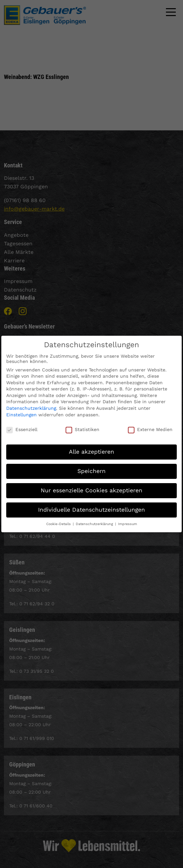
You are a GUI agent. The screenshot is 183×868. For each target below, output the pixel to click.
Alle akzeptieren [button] (91, 447)
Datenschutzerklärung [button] (95, 519)
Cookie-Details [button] (59, 519)
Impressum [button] (128, 519)
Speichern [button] (91, 466)
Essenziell (22, 425)
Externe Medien (150, 425)
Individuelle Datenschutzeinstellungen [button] (91, 505)
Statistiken (82, 425)
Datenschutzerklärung (31, 403)
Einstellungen (21, 410)
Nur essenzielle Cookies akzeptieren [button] (91, 485)
